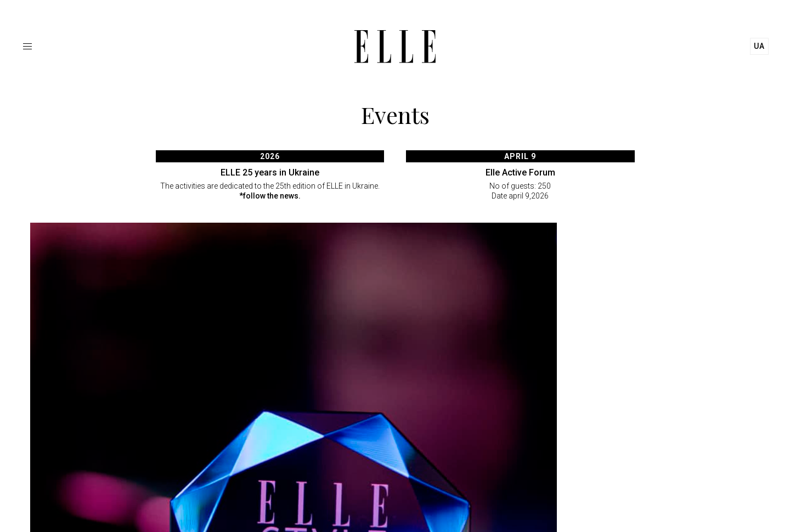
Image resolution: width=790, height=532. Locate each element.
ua (759, 46)
